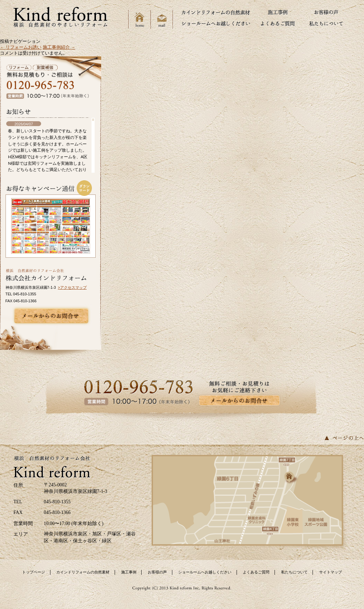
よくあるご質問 (256, 572)
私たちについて (294, 572)
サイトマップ (331, 572)
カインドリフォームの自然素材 (83, 572)
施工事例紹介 (59, 47)
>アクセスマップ (72, 287)
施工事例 (129, 572)
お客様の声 (157, 572)
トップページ (33, 572)
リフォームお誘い (21, 47)
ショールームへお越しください (205, 572)
